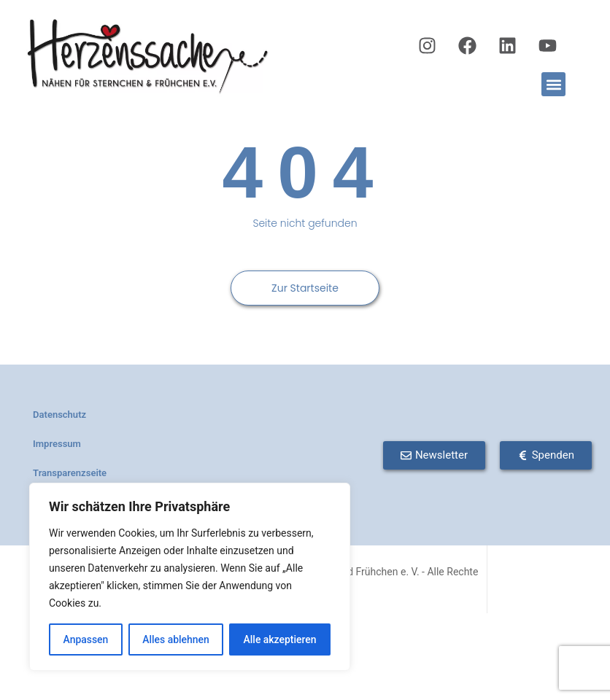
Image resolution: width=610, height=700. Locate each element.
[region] (190, 577)
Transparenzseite (70, 473)
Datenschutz (59, 415)
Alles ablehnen (176, 639)
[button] (553, 84)
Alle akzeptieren (279, 639)
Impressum (57, 444)
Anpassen (85, 639)
